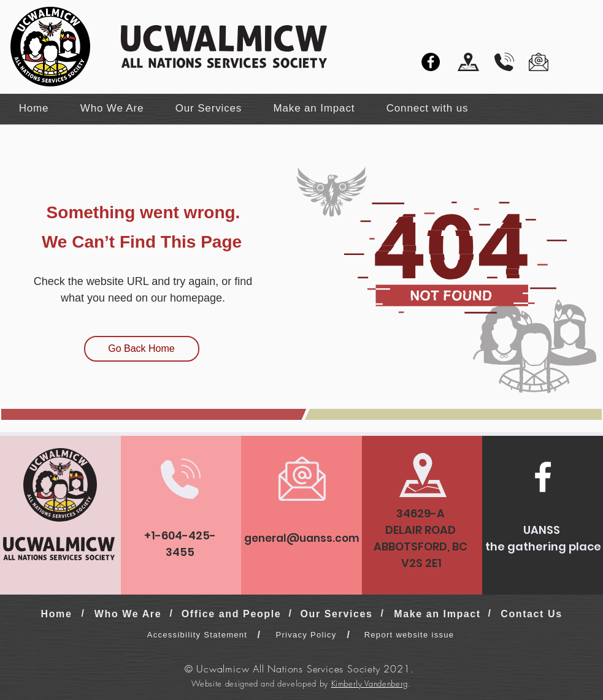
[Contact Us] (533, 614)
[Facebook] (431, 62)
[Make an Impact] (439, 614)
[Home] (58, 614)
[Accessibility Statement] (199, 635)
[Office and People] (233, 614)
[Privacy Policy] (308, 635)
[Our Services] (338, 614)
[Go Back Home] (142, 349)
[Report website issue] (411, 635)
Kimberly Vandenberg (370, 683)
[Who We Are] (129, 614)
